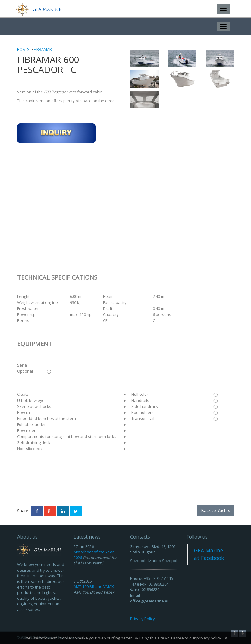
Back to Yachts (216, 510)
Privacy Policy (143, 619)
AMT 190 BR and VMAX (94, 586)
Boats (23, 49)
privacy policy (209, 638)
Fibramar (43, 49)
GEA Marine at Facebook (209, 554)
